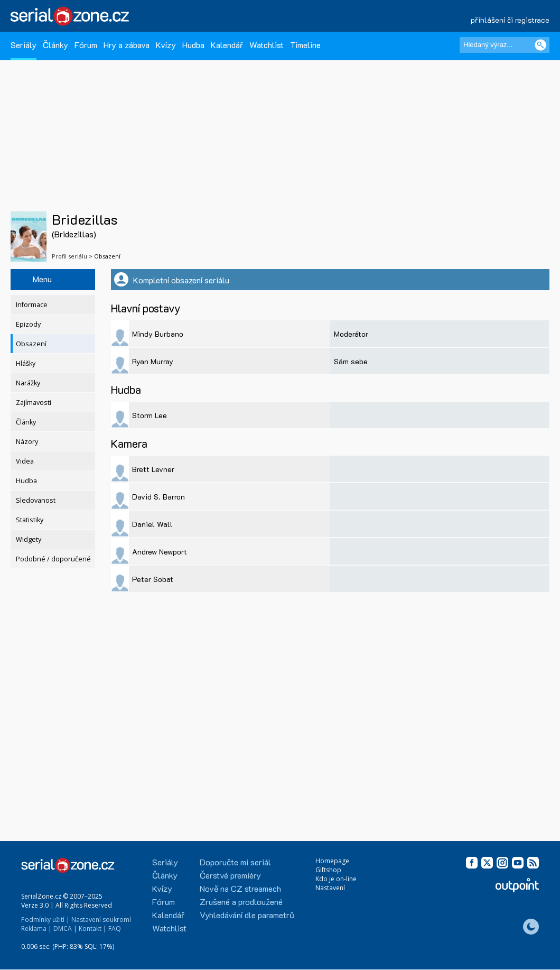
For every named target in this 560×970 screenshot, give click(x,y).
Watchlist (267, 45)
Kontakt (90, 929)
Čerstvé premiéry (230, 875)
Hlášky (26, 363)
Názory (27, 442)
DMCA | (65, 929)
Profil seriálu (69, 256)
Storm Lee (150, 415)
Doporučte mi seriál (235, 862)
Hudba (193, 45)
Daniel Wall (152, 524)
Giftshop (328, 870)
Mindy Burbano (158, 334)
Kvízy (166, 45)
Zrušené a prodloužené (241, 902)
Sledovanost (36, 500)
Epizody (28, 324)
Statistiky (30, 520)
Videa (25, 461)
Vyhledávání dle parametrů (247, 915)
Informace (32, 305)
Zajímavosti (34, 403)
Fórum (86, 45)
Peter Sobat (153, 579)
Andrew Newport (160, 552)
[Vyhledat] (540, 45)
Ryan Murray (153, 361)
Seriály (24, 45)
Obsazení (31, 344)
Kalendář (227, 45)
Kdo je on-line (336, 879)
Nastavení (330, 888)
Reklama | (36, 929)
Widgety (29, 539)
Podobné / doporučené (53, 559)
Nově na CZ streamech (240, 888)
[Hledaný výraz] (505, 45)
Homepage (332, 861)
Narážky (28, 383)
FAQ (115, 929)
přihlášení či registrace (510, 20)
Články (55, 45)
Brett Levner (153, 469)
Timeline (305, 45)
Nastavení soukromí (101, 920)
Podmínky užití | (45, 920)
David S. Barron (158, 497)
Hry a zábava (127, 45)
